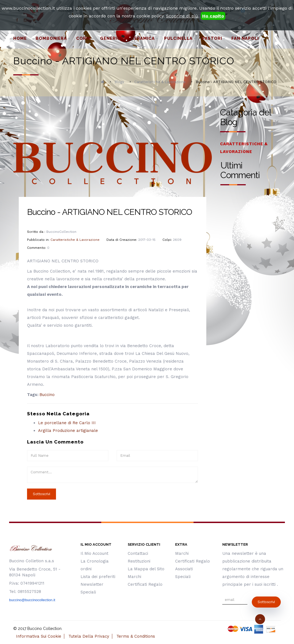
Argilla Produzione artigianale (68, 431)
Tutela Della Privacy (89, 636)
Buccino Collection (44, 629)
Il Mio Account (94, 553)
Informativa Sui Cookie (39, 636)
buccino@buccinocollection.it (32, 600)
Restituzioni (139, 561)
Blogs (119, 82)
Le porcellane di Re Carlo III (67, 423)
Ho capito (213, 16)
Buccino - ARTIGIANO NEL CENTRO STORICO (236, 82)
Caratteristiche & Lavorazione (160, 82)
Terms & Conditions (136, 636)
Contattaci (138, 553)
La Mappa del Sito (146, 569)
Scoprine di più (182, 16)
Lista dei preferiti (98, 577)
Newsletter (92, 584)
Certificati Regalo (145, 584)
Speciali (88, 592)
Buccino (47, 395)
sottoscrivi (266, 602)
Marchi (134, 577)
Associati (184, 569)
